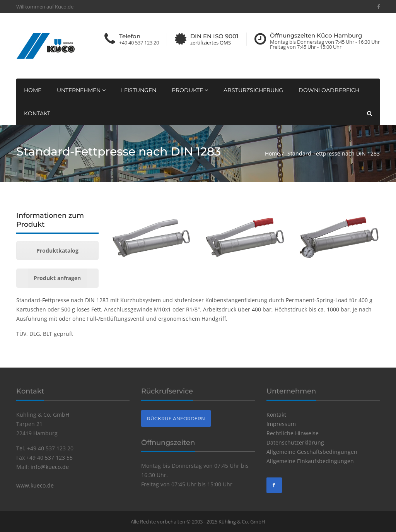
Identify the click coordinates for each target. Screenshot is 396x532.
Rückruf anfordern (176, 418)
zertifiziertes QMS (211, 43)
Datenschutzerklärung (295, 442)
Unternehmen (81, 90)
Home (33, 90)
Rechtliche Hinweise (293, 433)
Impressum (281, 424)
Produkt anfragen (57, 278)
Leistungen (139, 90)
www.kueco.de (35, 485)
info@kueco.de (50, 467)
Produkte (190, 90)
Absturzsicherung (253, 90)
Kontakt (37, 113)
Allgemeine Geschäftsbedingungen (312, 452)
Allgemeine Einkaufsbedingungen (310, 461)
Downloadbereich (329, 90)
